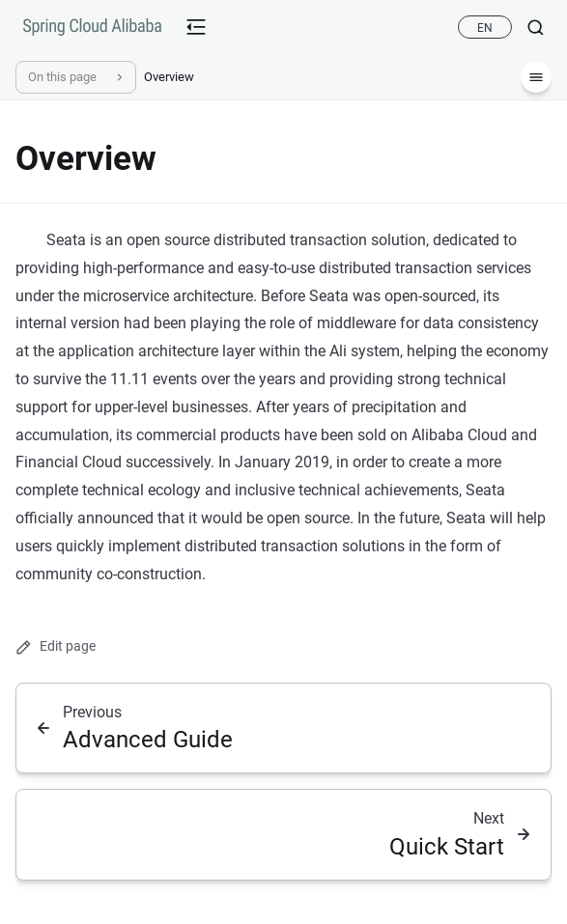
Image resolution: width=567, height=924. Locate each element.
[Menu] (536, 77)
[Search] (528, 27)
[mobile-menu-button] (196, 27)
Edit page (56, 646)
